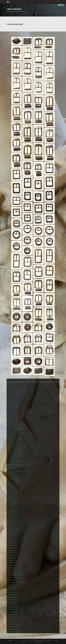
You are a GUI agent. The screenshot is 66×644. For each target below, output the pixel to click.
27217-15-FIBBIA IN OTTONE (12, 420)
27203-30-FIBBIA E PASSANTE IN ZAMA (15, 452)
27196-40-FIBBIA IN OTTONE (12, 514)
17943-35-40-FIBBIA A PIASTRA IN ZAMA (15, 622)
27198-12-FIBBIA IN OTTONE (12, 484)
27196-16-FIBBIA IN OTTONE (12, 524)
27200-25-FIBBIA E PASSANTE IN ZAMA (15, 460)
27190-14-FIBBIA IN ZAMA (12, 580)
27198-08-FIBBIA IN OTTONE (12, 489)
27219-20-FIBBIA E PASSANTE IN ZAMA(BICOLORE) (17, 391)
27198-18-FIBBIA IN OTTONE (12, 477)
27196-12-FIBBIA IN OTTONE (12, 528)
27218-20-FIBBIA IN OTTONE (12, 403)
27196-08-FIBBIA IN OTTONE (12, 533)
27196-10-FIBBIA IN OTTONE (12, 531)
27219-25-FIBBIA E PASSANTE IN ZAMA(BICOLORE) (17, 388)
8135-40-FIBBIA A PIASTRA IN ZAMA (14, 627)
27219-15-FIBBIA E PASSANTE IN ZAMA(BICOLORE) (17, 393)
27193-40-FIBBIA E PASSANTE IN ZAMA (15, 558)
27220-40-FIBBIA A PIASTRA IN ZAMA (14, 386)
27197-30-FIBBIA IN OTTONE (12, 494)
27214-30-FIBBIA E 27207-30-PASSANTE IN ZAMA (16, 428)
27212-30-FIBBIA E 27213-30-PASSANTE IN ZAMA (16, 433)
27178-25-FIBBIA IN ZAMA (12, 610)
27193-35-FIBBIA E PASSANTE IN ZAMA (15, 560)
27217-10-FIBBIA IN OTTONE (12, 423)
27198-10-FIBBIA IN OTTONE (12, 487)
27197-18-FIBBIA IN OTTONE (12, 499)
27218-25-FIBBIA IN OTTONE (12, 401)
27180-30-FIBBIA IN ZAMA (12, 605)
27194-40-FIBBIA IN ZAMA (12, 543)
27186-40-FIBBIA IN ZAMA (12, 590)
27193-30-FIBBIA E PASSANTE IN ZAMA (15, 563)
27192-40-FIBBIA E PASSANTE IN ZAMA (15, 573)
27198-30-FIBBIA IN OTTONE (12, 472)
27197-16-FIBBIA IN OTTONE (12, 501)
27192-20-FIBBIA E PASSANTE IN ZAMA (15, 578)
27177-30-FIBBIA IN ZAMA (12, 612)
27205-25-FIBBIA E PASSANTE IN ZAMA (15, 447)
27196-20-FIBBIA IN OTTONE (12, 519)
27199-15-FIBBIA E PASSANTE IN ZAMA (14, 467)
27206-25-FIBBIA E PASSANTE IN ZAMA (15, 445)
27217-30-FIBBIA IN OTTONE (12, 413)
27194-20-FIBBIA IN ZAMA (12, 553)
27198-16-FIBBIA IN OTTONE (12, 479)
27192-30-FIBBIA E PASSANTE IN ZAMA (15, 575)
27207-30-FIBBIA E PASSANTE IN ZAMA (15, 442)
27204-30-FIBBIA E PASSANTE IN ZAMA (15, 450)
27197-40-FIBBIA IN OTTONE (12, 492)
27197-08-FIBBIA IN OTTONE (12, 511)
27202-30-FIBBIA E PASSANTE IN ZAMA (15, 455)
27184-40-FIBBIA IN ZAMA (12, 595)
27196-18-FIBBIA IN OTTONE (12, 521)
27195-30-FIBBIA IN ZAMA (12, 536)
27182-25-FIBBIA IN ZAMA (12, 600)
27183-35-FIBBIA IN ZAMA (12, 597)
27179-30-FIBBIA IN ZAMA (12, 607)
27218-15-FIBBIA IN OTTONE (12, 405)
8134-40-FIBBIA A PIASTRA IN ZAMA (14, 629)
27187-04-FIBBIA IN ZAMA (12, 587)
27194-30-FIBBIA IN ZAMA (12, 548)
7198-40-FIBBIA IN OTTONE (12, 469)
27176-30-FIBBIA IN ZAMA (12, 615)
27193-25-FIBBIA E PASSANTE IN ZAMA (15, 565)
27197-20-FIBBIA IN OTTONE (12, 496)
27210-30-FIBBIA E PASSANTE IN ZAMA (15, 435)
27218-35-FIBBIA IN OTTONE (12, 396)
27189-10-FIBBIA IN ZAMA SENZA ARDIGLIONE (16, 583)
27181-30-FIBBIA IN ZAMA (12, 602)
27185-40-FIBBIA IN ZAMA (12, 592)
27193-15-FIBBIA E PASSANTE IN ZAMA (14, 570)
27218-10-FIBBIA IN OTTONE (12, 408)
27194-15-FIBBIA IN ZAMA (12, 556)
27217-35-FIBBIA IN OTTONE (12, 410)
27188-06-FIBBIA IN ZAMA (12, 585)
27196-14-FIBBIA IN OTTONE (12, 526)
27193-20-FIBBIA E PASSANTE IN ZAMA (15, 568)
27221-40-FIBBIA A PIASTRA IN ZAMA (14, 383)
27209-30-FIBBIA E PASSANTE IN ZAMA (15, 437)
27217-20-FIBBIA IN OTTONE (12, 418)
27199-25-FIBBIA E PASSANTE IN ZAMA (15, 462)
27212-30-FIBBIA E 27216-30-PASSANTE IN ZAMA (16, 430)
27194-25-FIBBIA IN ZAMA (12, 551)
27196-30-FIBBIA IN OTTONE (12, 516)
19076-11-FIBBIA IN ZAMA (12, 619)
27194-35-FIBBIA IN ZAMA (12, 546)
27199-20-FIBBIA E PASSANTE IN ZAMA (15, 465)
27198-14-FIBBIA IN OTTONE (12, 482)
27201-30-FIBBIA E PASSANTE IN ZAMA (15, 457)
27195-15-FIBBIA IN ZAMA (12, 541)
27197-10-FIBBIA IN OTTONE (12, 509)
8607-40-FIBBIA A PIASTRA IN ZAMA (14, 624)
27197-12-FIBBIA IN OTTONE (12, 506)
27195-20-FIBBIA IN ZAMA (12, 538)
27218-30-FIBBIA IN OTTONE (12, 398)
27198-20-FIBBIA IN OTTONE (12, 474)
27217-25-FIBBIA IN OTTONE (12, 415)
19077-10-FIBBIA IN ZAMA (12, 617)
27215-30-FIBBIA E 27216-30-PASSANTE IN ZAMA (16, 425)
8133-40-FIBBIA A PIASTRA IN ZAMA (14, 632)
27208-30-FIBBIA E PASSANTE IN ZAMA (15, 440)
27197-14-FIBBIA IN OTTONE (12, 504)
